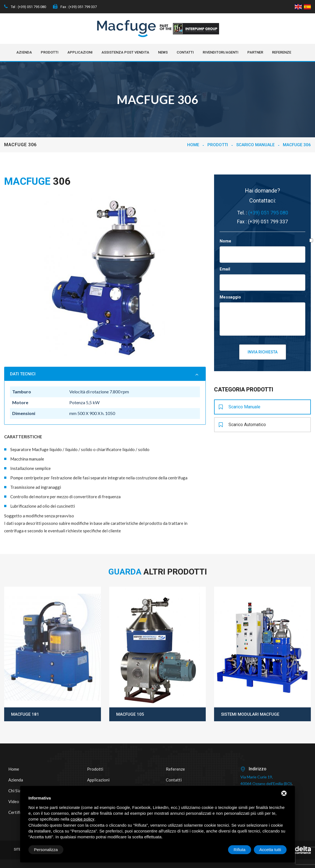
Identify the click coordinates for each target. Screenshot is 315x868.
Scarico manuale (255, 145)
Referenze (282, 52)
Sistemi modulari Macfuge (250, 714)
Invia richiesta (263, 352)
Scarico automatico (242, 425)
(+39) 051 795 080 (268, 213)
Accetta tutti (270, 850)
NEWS (163, 52)
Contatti (185, 52)
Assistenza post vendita (125, 52)
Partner (255, 52)
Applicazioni (80, 52)
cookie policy (82, 819)
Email (225, 269)
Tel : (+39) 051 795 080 (25, 7)
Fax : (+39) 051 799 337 (75, 7)
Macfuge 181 (25, 714)
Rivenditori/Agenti (221, 52)
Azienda (24, 52)
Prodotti (50, 52)
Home (193, 145)
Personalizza (46, 850)
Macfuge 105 (130, 714)
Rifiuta (240, 850)
